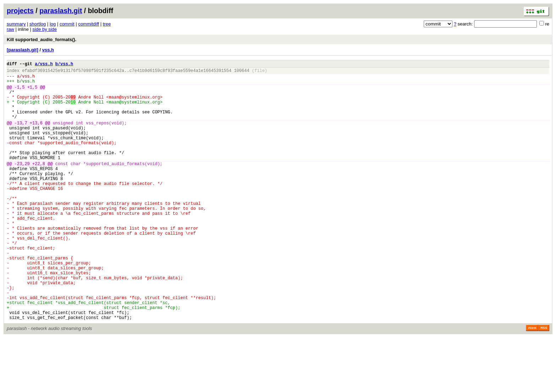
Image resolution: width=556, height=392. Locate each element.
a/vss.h (44, 65)
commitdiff (88, 24)
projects (20, 11)
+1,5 (32, 92)
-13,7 (21, 136)
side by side (45, 29)
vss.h (48, 50)
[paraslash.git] (23, 50)
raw (10, 29)
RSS (544, 382)
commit (67, 24)
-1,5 (20, 92)
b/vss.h (64, 65)
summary (16, 24)
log (53, 24)
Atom (532, 382)
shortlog (38, 24)
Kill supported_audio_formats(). (41, 40)
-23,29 (22, 185)
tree (107, 24)
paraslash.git (61, 11)
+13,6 (36, 136)
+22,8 (39, 185)
